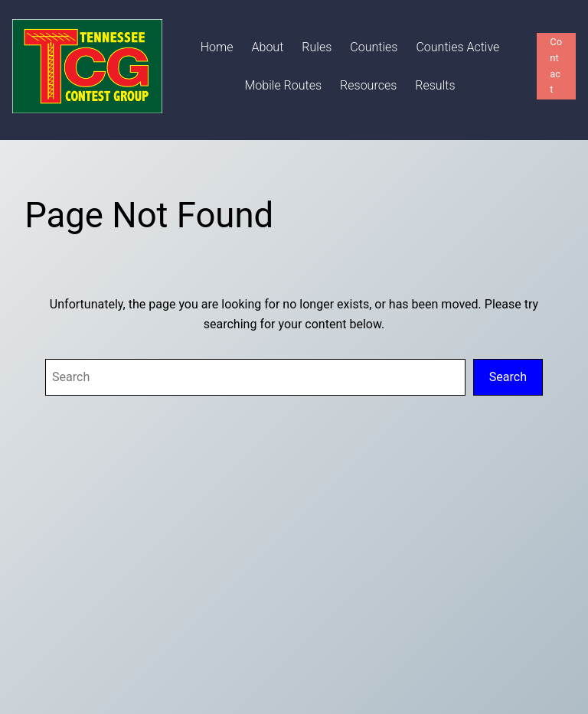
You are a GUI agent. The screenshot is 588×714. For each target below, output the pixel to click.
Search (508, 377)
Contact (556, 65)
